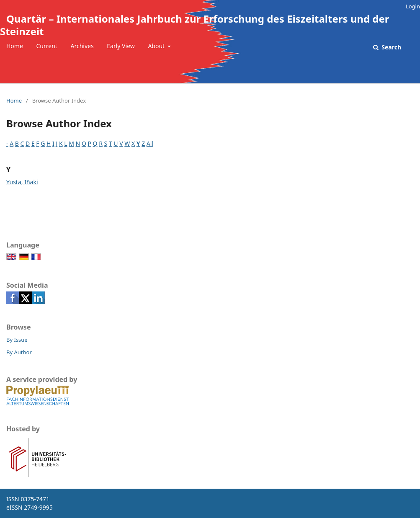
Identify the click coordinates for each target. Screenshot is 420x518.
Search (391, 47)
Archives (82, 46)
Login (413, 6)
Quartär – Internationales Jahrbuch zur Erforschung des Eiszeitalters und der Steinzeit (195, 25)
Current (46, 46)
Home (15, 46)
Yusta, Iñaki (22, 182)
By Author (19, 352)
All (150, 143)
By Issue (17, 340)
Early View (121, 46)
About (157, 46)
